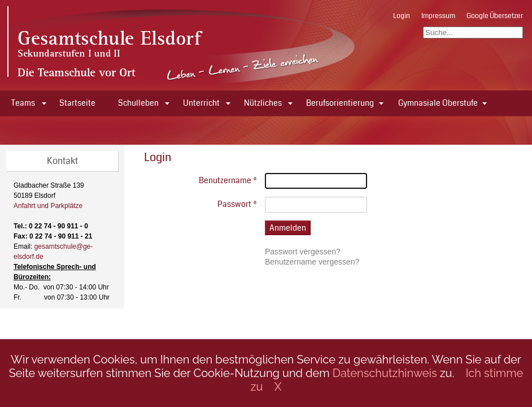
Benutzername (228, 180)
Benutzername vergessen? (312, 262)
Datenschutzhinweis (385, 373)
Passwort (237, 204)
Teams (23, 103)
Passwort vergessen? (303, 252)
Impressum (438, 16)
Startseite (77, 103)
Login (402, 16)
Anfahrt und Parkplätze (48, 206)
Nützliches (263, 103)
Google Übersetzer (495, 16)
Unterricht (201, 103)
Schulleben (138, 103)
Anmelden (288, 228)
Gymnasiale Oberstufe (438, 103)
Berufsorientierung (340, 103)
